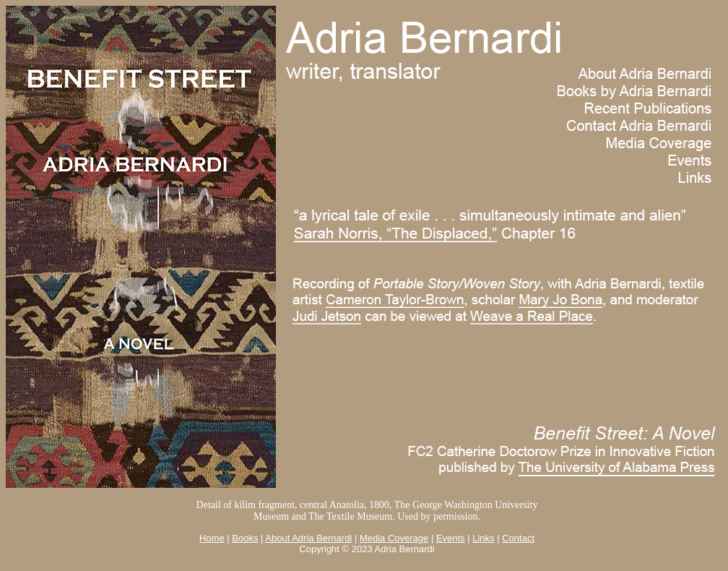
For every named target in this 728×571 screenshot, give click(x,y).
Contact (518, 538)
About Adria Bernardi (308, 538)
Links (483, 538)
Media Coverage (394, 538)
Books (245, 538)
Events (451, 538)
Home (212, 538)
